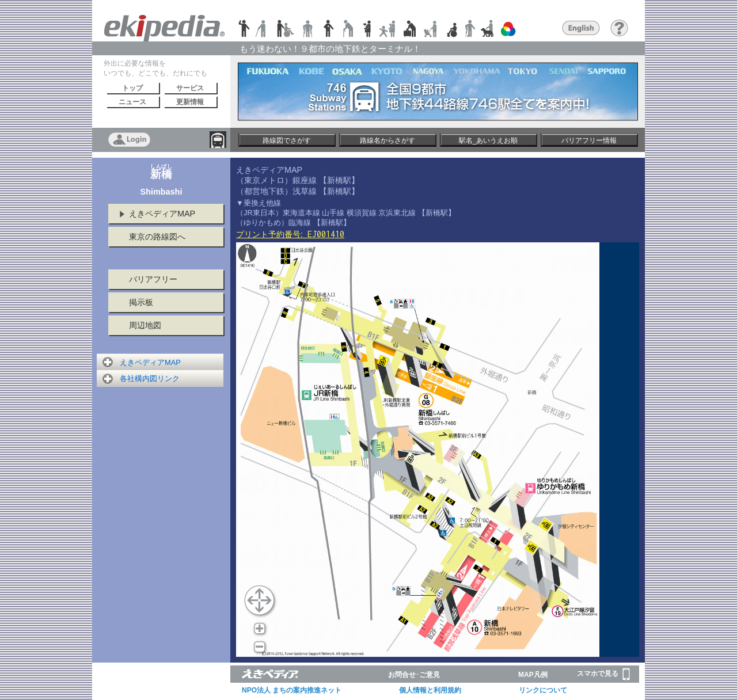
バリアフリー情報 (589, 140)
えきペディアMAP (162, 214)
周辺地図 (145, 325)
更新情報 (190, 102)
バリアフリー (153, 279)
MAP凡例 (533, 675)
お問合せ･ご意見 (414, 675)
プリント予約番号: (290, 234)
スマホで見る (603, 674)
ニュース (132, 102)
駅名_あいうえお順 (489, 140)
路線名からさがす (388, 140)
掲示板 (141, 302)
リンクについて (543, 690)
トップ (132, 88)
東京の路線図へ (157, 237)
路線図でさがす (287, 140)
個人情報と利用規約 (430, 690)
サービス (190, 88)
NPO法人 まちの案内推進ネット (292, 690)
